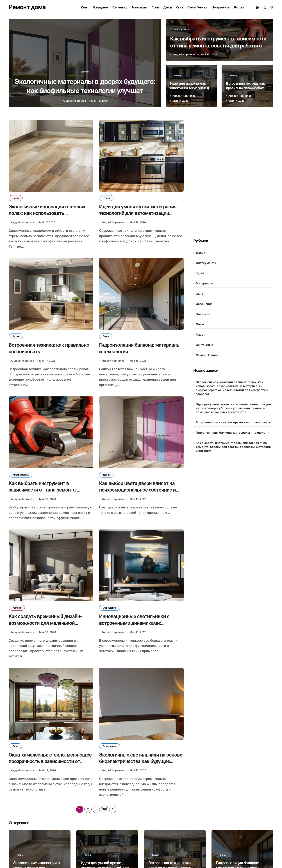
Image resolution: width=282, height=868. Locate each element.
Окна (179, 7)
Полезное (203, 314)
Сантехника (120, 7)
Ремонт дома (27, 7)
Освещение (100, 7)
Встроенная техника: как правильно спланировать (233, 422)
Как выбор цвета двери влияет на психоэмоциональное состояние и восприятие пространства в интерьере (85, 91)
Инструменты (221, 7)
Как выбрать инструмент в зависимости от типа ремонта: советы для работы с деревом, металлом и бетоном (218, 46)
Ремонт (239, 7)
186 (104, 810)
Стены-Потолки (197, 7)
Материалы (140, 7)
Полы (155, 7)
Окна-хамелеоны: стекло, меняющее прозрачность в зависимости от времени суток (50, 762)
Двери (168, 7)
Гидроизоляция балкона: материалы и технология (233, 433)
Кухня (85, 7)
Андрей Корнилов (74, 101)
